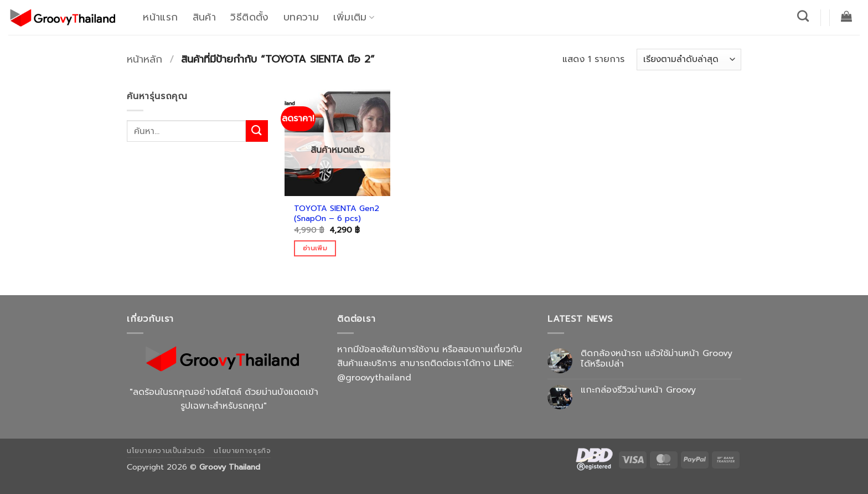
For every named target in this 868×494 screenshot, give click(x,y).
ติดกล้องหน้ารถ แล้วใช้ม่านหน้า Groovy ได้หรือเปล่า (657, 359)
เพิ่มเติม (354, 17)
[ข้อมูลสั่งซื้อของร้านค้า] (689, 60)
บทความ (301, 17)
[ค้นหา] (803, 16)
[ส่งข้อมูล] (257, 131)
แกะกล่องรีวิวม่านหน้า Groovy (638, 390)
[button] (847, 16)
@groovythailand (374, 378)
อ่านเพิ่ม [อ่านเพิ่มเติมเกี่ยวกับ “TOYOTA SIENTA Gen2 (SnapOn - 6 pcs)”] (315, 248)
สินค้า (204, 17)
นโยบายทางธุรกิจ (242, 451)
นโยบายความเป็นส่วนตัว (166, 451)
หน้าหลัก (144, 59)
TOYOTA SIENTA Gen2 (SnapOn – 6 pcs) (337, 213)
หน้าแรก (160, 17)
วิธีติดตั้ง (249, 17)
